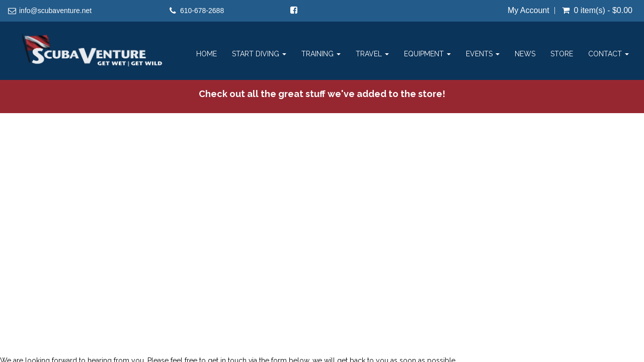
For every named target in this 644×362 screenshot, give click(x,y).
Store (562, 54)
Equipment (427, 54)
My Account (529, 11)
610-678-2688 (202, 11)
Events (483, 54)
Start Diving (259, 54)
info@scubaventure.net (55, 11)
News (525, 54)
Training (321, 54)
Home (207, 54)
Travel (372, 54)
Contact (609, 54)
